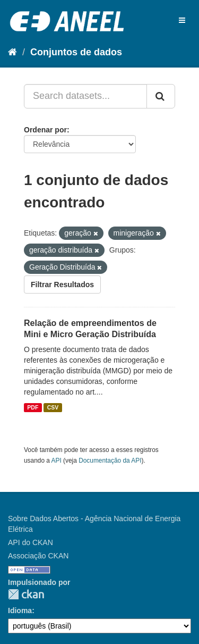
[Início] (12, 52)
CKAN (26, 594)
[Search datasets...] (85, 96)
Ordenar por (45, 130)
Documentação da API (110, 461)
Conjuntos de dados (76, 52)
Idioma (20, 610)
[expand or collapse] (182, 20)
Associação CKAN (38, 556)
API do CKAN (31, 542)
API (57, 461)
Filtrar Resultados (62, 285)
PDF (33, 407)
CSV (53, 407)
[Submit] (161, 96)
